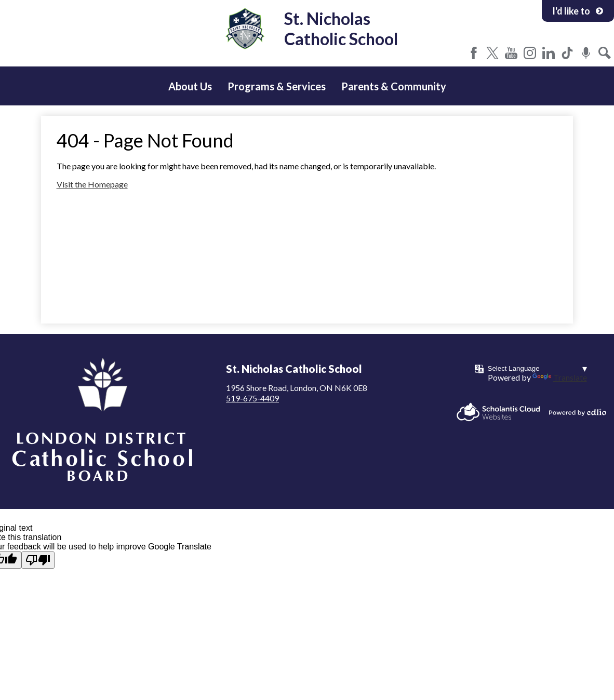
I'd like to (578, 11)
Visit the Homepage (92, 184)
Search (605, 53)
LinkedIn (549, 53)
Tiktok (567, 53)
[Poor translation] (38, 560)
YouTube (511, 53)
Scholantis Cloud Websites (498, 412)
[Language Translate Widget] (537, 368)
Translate (560, 377)
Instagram (530, 53)
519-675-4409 (252, 398)
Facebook (474, 53)
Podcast (586, 53)
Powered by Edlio (578, 412)
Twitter (492, 53)
